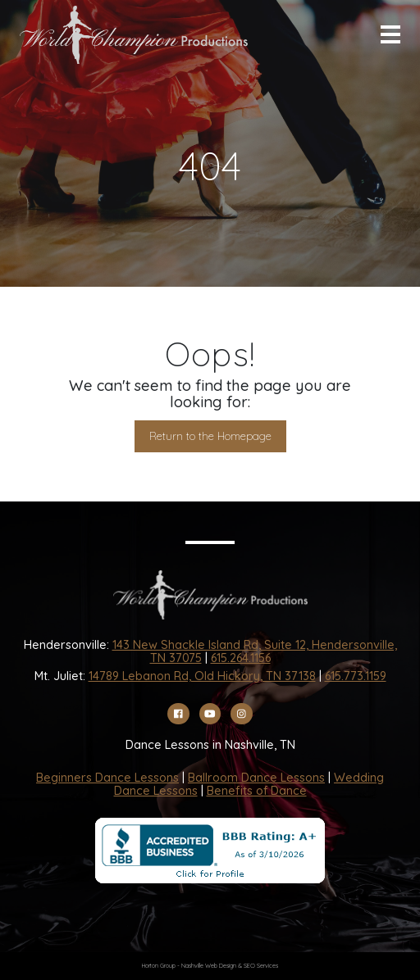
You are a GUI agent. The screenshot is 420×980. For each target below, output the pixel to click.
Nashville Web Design (209, 966)
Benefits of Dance (257, 791)
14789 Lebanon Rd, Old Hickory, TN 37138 (202, 676)
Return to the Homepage (210, 436)
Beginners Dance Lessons (107, 778)
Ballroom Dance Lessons (256, 778)
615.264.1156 (241, 658)
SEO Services (261, 966)
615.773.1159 (356, 676)
